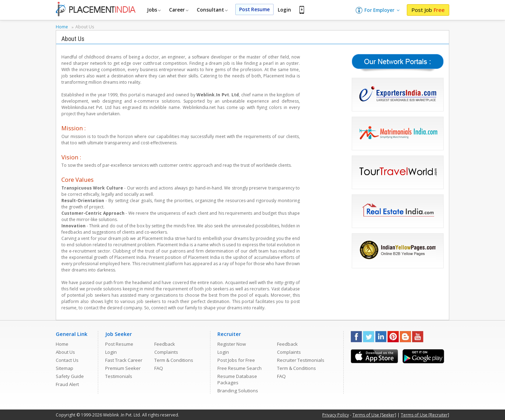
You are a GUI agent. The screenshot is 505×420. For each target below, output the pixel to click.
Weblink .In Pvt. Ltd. (122, 415)
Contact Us (67, 360)
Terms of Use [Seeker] (374, 415)
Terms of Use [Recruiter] (425, 415)
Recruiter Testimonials (301, 360)
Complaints (166, 352)
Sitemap (65, 368)
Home (62, 344)
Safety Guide (70, 376)
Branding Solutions (238, 391)
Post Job (428, 10)
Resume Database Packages (237, 379)
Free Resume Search (240, 368)
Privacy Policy (336, 415)
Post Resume (254, 9)
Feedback (165, 344)
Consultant (212, 10)
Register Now (232, 344)
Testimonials (119, 376)
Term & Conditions (174, 360)
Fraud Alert (67, 384)
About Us (65, 352)
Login (284, 10)
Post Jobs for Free (236, 360)
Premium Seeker (123, 368)
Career (179, 10)
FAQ (159, 368)
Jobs (154, 10)
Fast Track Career (124, 360)
